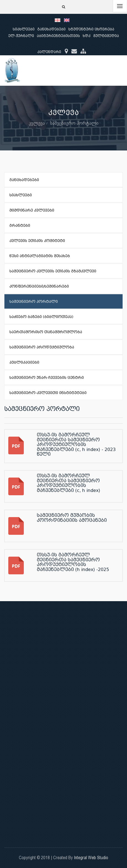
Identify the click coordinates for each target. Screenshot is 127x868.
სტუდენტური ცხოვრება (91, 29)
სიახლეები (24, 29)
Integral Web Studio (91, 858)
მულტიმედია (106, 36)
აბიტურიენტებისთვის (58, 36)
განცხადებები (51, 29)
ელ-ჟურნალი (21, 36)
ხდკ (87, 36)
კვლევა (37, 123)
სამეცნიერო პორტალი (74, 123)
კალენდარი (49, 52)
